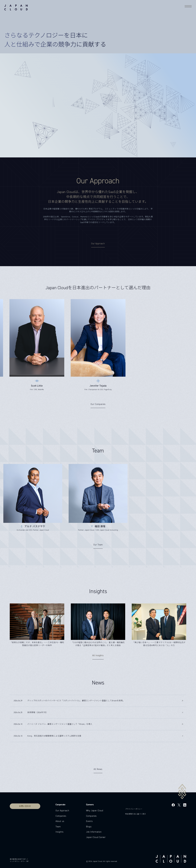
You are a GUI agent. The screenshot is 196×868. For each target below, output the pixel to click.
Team (58, 827)
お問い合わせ (25, 806)
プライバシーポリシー (134, 809)
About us (60, 821)
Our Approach (62, 811)
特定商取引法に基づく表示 (136, 814)
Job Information (94, 832)
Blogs (89, 827)
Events (89, 821)
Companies (61, 816)
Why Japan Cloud (95, 811)
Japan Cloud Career (96, 837)
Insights (60, 832)
